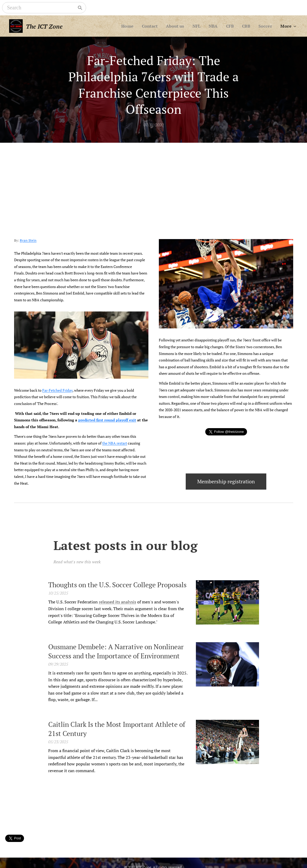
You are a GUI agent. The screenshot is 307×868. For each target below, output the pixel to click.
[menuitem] (123, 26)
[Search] (40, 8)
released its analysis (117, 602)
